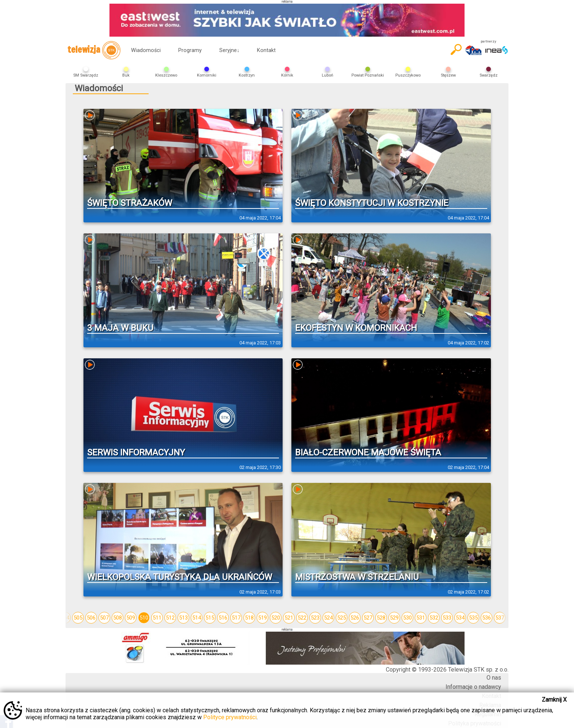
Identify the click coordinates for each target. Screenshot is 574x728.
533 (447, 618)
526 (355, 618)
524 (328, 618)
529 (394, 618)
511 (157, 618)
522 (302, 618)
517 (236, 618)
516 (223, 618)
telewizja (94, 50)
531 (421, 618)
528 (381, 618)
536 (487, 618)
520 (276, 618)
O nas (494, 678)
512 (170, 618)
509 (131, 618)
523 (315, 618)
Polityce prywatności (230, 717)
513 (183, 618)
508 (118, 618)
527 (368, 618)
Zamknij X (554, 700)
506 (91, 618)
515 (210, 618)
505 (78, 618)
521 (289, 618)
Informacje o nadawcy (473, 687)
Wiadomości (146, 50)
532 (434, 618)
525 (342, 618)
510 (144, 618)
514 (197, 618)
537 (500, 618)
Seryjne (229, 50)
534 (460, 618)
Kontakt (266, 50)
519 (262, 618)
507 (104, 618)
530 (407, 618)
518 (249, 618)
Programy (190, 50)
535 (473, 618)
